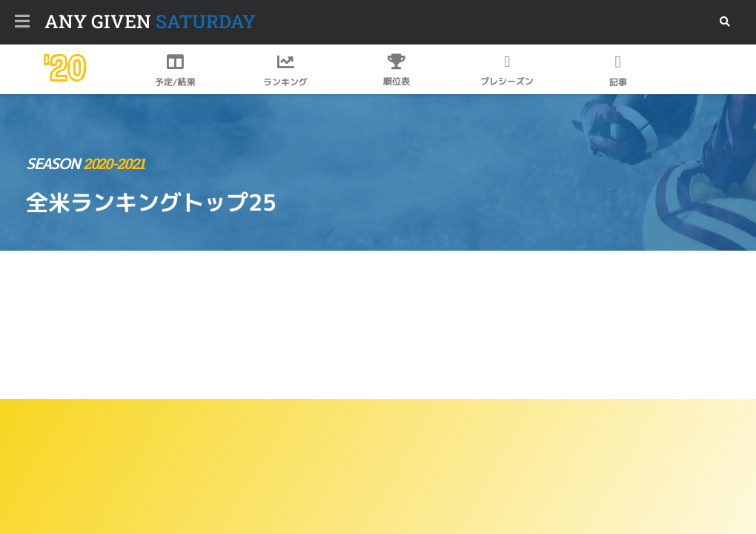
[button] (724, 22)
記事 (618, 82)
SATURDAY (150, 21)
